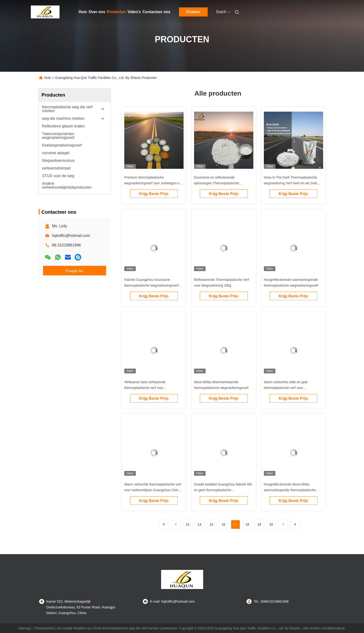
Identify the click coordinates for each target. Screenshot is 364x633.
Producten (116, 12)
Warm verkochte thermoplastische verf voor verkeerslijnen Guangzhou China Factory (153, 490)
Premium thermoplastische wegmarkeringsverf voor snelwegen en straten (153, 183)
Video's (134, 12)
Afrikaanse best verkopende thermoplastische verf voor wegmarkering (145, 388)
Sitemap (24, 628)
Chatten (193, 12)
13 (188, 524)
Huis (83, 12)
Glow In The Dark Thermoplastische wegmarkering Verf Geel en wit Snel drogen (291, 183)
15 (212, 524)
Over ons (97, 12)
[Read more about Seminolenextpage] (164, 524)
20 (271, 524)
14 (200, 524)
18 (247, 524)
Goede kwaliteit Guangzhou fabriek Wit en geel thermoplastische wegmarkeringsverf (223, 490)
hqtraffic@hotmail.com (71, 236)
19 (259, 524)
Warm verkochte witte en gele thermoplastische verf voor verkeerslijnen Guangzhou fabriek (289, 388)
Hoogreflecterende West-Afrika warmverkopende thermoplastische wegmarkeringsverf (290, 490)
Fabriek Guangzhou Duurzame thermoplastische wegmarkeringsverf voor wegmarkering (152, 285)
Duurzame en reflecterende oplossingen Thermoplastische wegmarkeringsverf (217, 183)
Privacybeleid (44, 628)
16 (223, 524)
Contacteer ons (156, 12)
